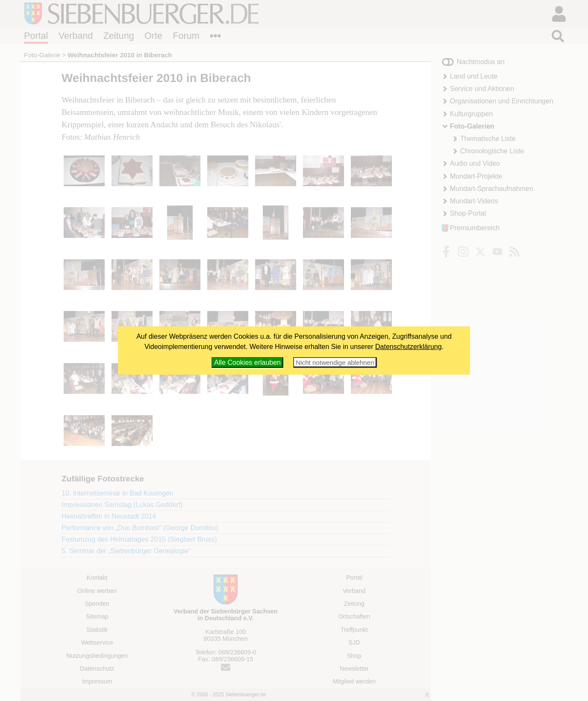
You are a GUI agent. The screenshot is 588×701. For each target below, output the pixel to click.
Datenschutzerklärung (409, 347)
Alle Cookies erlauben (247, 362)
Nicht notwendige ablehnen (335, 362)
